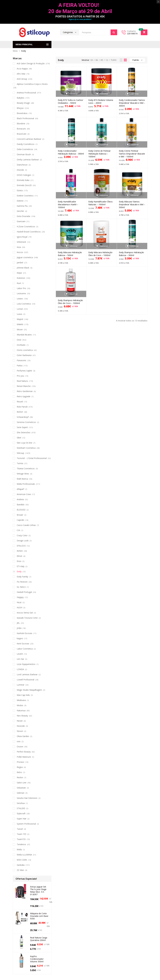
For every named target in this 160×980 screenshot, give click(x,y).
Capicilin (20, 520)
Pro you (20, 376)
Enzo (19, 561)
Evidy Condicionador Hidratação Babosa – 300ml (71, 152)
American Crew (24, 494)
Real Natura (22, 381)
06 (97, 60)
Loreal (20, 309)
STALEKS (21, 808)
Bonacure (21, 129)
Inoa (19, 247)
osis (19, 741)
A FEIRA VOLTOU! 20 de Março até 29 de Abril (80, 8)
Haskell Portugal (24, 592)
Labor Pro (21, 288)
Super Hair (22, 819)
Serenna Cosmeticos (26, 422)
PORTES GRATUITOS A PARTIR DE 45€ (80, 16)
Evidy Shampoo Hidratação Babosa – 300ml (131, 254)
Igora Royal (22, 237)
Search (114, 32)
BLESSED (21, 510)
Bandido (21, 505)
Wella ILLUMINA (24, 855)
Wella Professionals (26, 484)
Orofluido (21, 345)
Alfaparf (20, 489)
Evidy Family (22, 577)
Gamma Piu (22, 206)
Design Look (23, 541)
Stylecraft (21, 813)
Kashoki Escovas (24, 633)
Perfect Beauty (24, 752)
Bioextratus (22, 113)
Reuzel (20, 402)
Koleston (21, 278)
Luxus (19, 314)
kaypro (20, 638)
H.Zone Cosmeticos (26, 226)
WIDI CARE (22, 860)
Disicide (20, 170)
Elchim (20, 551)
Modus (20, 705)
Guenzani (21, 221)
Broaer (20, 515)
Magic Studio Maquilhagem (29, 690)
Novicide (21, 726)
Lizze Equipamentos (26, 664)
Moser (20, 329)
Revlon (20, 777)
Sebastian (21, 788)
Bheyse (20, 108)
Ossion (20, 747)
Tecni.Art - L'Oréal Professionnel (32, 458)
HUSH (19, 607)
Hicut (19, 602)
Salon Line (22, 783)
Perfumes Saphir (24, 371)
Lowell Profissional (25, 680)
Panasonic (22, 360)
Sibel (19, 438)
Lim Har (20, 659)
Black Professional (25, 118)
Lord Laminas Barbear (27, 674)
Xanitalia (21, 865)
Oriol (19, 340)
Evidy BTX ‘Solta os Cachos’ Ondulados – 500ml (71, 101)
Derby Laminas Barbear (28, 160)
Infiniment (21, 242)
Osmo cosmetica (25, 350)
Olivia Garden (23, 736)
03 (92, 60)
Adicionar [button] (74, 94)
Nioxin (20, 721)
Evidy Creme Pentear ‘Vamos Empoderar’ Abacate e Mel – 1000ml (132, 154)
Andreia (20, 499)
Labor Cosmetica (25, 649)
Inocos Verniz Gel (25, 613)
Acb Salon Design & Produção (31, 63)
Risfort (20, 412)
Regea (20, 767)
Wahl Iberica (22, 479)
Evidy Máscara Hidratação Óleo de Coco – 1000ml (100, 254)
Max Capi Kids (23, 695)
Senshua (21, 803)
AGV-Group (22, 79)
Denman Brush (24, 154)
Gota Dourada (23, 216)
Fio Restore (22, 582)
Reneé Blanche (24, 386)
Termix (20, 463)
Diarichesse (22, 165)
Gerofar (20, 211)
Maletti (20, 324)
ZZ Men (20, 870)
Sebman (21, 793)
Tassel (20, 829)
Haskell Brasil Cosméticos (29, 232)
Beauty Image (23, 103)
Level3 (20, 654)
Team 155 (21, 834)
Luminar (21, 685)
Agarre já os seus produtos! (80, 19)
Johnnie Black (23, 268)
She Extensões (24, 432)
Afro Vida (21, 74)
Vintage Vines (23, 474)
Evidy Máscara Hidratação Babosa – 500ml (70, 254)
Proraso (20, 762)
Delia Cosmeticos (25, 149)
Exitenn (20, 201)
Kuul (19, 283)
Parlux (20, 365)
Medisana (21, 700)
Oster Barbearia (24, 355)
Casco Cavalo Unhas (26, 525)
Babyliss (21, 98)
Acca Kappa (22, 69)
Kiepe (19, 273)
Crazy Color (22, 535)
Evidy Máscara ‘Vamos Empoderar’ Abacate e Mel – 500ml (132, 204)
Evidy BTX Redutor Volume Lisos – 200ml (101, 101)
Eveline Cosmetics (25, 196)
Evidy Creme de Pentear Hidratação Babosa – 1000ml (99, 154)
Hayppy (20, 597)
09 (102, 60)
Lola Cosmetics (24, 304)
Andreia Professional (26, 93)
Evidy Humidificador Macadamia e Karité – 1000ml (68, 204)
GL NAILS (21, 587)
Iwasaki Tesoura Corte (27, 618)
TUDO (114, 60)
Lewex (20, 299)
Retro (19, 772)
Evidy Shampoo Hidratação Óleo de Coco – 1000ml (70, 302)
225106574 (132, 34)
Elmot (19, 556)
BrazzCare (22, 134)
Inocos (20, 252)
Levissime (21, 293)
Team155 (21, 839)
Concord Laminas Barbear (29, 139)
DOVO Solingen (24, 175)
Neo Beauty (22, 716)
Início (15, 51)
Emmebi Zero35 (24, 185)
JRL (18, 623)
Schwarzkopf (23, 417)
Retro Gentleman (25, 391)
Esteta (20, 190)
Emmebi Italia (23, 180)
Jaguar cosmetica (25, 257)
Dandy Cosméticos (26, 144)
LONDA (20, 669)
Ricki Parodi (22, 407)
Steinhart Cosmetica (26, 448)
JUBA (19, 628)
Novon (20, 731)
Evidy (19, 571)
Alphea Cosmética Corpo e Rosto (32, 84)
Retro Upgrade (24, 396)
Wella (19, 849)
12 (107, 60)
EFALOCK (21, 546)
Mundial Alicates (24, 335)
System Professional (26, 824)
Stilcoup (20, 453)
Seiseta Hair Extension (27, 798)
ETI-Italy (21, 566)
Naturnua (21, 710)
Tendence (21, 844)
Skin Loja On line (24, 443)
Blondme (21, 124)
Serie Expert (22, 427)
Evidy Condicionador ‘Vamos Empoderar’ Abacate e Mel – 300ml (132, 103)
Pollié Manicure (24, 757)
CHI (18, 530)
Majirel (20, 319)
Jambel (20, 263)
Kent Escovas (23, 644)
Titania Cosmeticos (26, 468)
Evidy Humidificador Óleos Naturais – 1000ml (100, 203)
